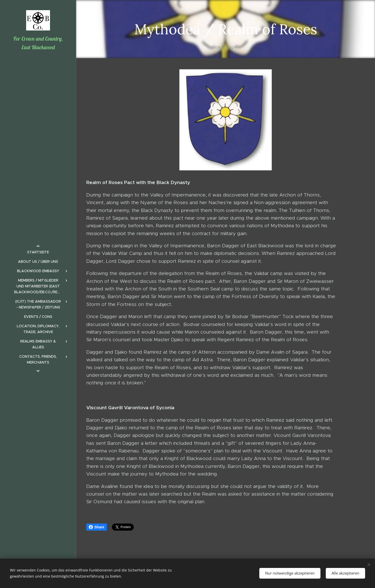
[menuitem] (38, 252)
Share (97, 527)
